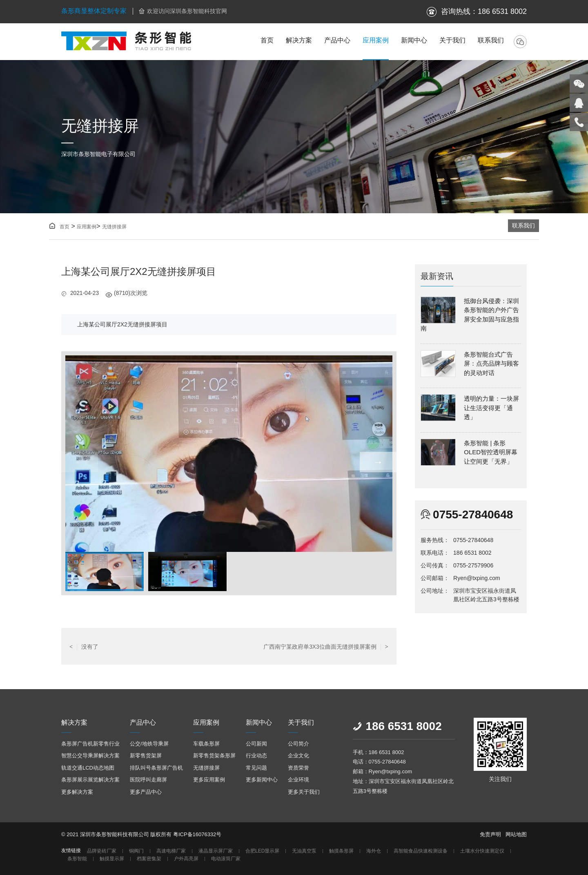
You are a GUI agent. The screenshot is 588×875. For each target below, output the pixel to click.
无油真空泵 (304, 851)
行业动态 (256, 756)
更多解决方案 (77, 792)
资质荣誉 (298, 768)
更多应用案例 (209, 780)
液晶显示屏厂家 (216, 851)
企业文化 (298, 756)
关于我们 (452, 40)
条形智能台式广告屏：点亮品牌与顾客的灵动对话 (491, 364)
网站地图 (516, 834)
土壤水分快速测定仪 (482, 851)
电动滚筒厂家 (226, 859)
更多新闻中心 (262, 780)
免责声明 (490, 834)
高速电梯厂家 (171, 851)
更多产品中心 (146, 792)
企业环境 (298, 780)
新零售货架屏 (146, 756)
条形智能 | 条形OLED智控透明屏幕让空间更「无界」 (491, 452)
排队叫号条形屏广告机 (156, 768)
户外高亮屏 (186, 859)
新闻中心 (414, 40)
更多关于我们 (304, 792)
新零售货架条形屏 (214, 756)
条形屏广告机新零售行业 (90, 744)
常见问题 (256, 768)
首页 (267, 40)
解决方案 (299, 40)
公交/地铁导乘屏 (149, 744)
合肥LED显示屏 (262, 851)
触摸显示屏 (112, 859)
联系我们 (491, 40)
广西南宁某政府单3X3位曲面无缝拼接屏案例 (326, 646)
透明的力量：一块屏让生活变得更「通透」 (491, 408)
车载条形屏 (206, 744)
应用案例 (376, 40)
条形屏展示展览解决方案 (90, 780)
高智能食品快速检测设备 (421, 851)
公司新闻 (256, 744)
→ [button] (378, 462)
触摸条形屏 (341, 851)
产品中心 (337, 40)
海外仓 (374, 851)
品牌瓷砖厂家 (102, 851)
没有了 (84, 646)
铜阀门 (136, 851)
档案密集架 (149, 859)
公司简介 (298, 744)
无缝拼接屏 (114, 227)
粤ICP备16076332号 (197, 834)
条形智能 (77, 859)
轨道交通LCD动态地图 (88, 768)
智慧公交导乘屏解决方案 (90, 756)
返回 (229, 646)
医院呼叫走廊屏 (148, 780)
